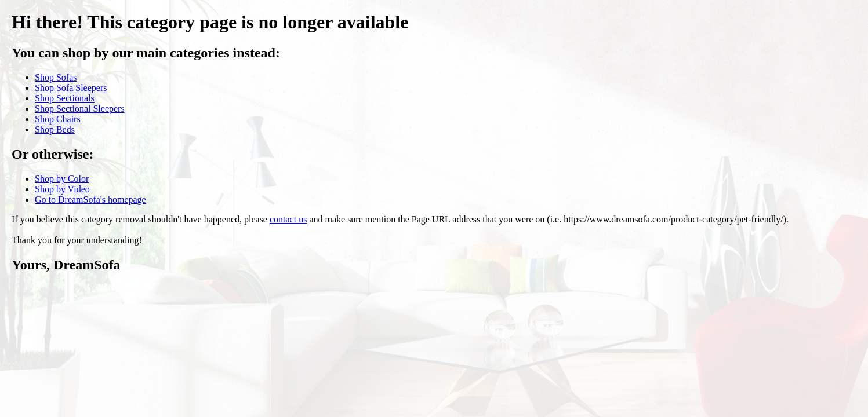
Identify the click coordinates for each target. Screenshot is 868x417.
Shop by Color (62, 179)
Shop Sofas (56, 77)
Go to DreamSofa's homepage (90, 200)
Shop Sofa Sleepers (71, 88)
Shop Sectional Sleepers (80, 109)
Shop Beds (55, 129)
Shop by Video (62, 189)
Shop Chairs (58, 119)
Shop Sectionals (65, 98)
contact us (288, 219)
